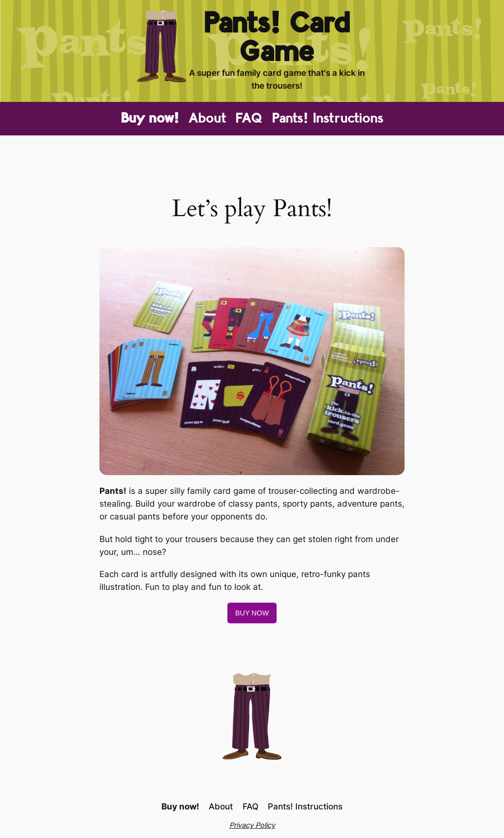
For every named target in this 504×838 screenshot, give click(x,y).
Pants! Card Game (277, 38)
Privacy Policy (252, 825)
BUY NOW (252, 613)
